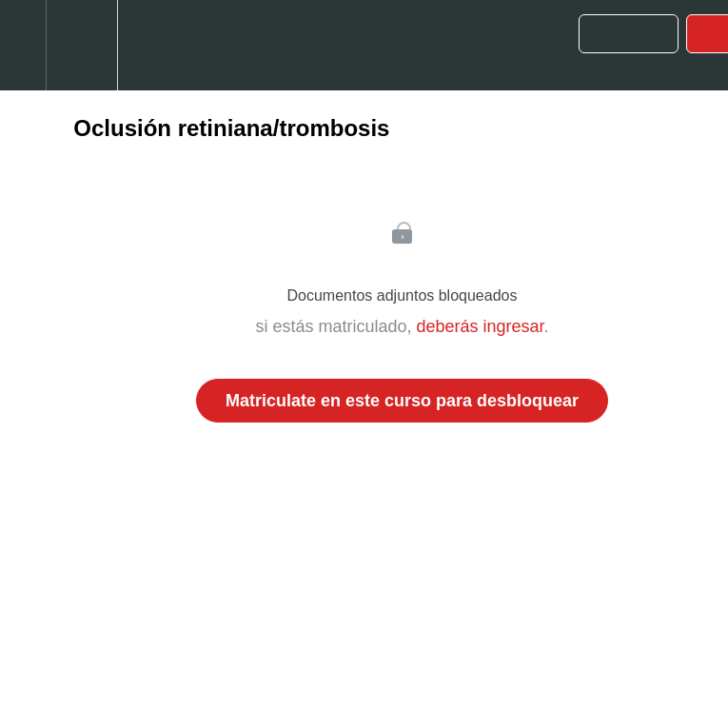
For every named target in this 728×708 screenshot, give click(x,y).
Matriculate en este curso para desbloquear (402, 401)
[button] (23, 45)
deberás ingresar (480, 326)
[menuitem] (81, 45)
